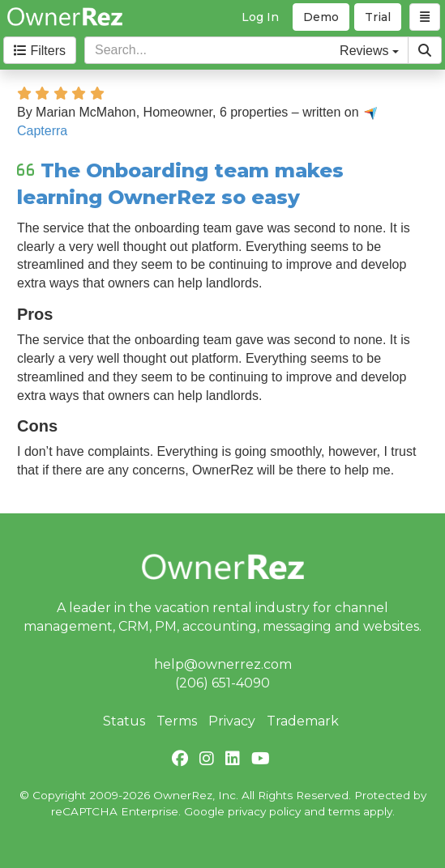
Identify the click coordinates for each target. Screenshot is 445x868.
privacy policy (264, 811)
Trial (378, 17)
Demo (321, 17)
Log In (260, 17)
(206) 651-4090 (222, 683)
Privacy (232, 721)
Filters (40, 51)
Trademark (303, 721)
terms (344, 811)
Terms (177, 721)
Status (124, 721)
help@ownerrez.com (223, 664)
